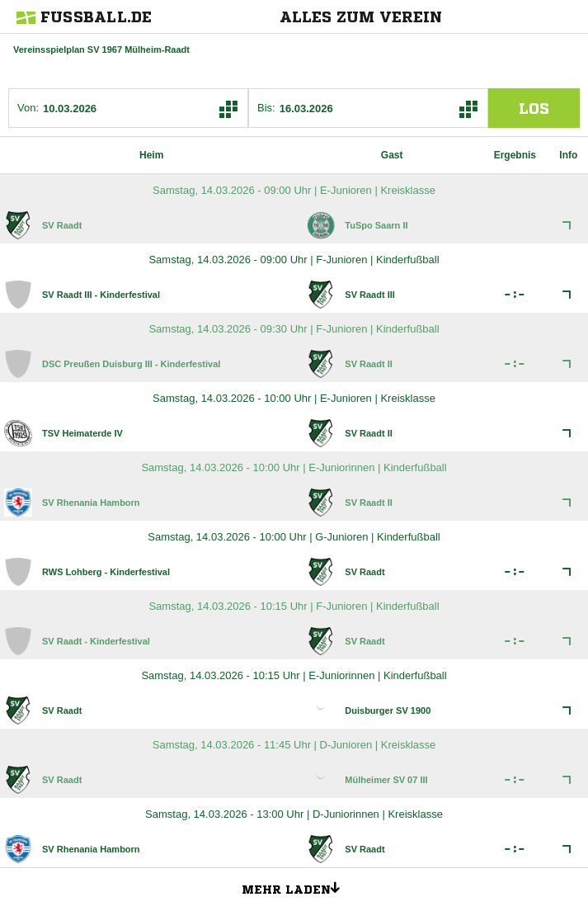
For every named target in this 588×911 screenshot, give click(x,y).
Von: (28, 108)
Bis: (266, 108)
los (534, 108)
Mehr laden (297, 887)
